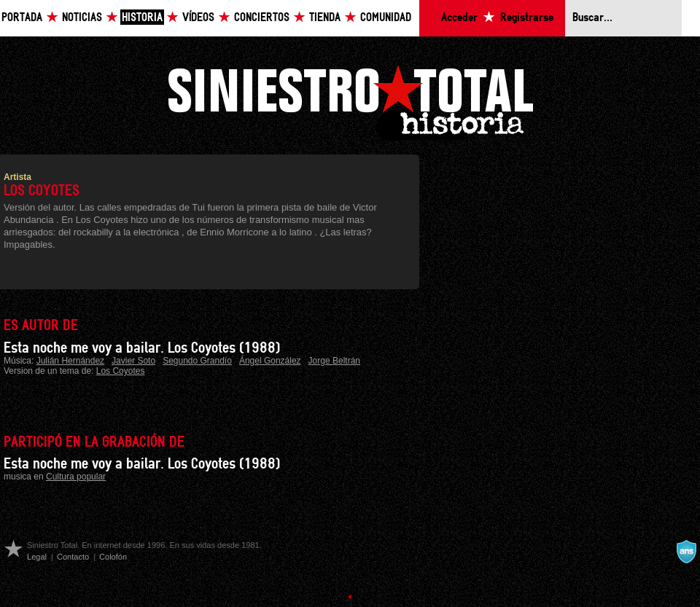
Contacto (73, 557)
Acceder (459, 18)
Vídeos (198, 18)
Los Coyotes (121, 371)
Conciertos (262, 18)
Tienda (325, 18)
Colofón (113, 557)
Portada (22, 18)
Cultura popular (76, 477)
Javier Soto (133, 361)
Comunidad (386, 18)
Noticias (82, 18)
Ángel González (270, 361)
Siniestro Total (350, 101)
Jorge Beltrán (334, 361)
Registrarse (527, 18)
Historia (142, 18)
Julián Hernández (70, 361)
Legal (37, 557)
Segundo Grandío (197, 361)
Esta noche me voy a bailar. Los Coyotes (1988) (142, 348)
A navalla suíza (686, 552)
